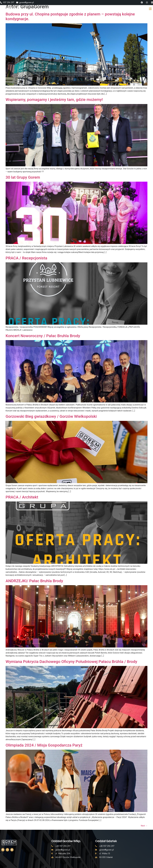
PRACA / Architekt (22, 497)
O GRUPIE (85, 9)
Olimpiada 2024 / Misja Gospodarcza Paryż (44, 745)
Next (144, 826)
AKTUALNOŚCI (102, 9)
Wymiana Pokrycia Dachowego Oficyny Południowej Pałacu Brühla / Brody (71, 662)
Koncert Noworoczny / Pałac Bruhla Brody (43, 336)
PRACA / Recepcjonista (26, 258)
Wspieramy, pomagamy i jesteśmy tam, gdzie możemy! (54, 100)
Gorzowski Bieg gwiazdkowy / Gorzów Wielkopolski (51, 416)
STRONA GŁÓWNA (65, 9)
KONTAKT (120, 9)
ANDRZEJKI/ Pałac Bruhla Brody (34, 581)
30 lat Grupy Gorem (23, 177)
